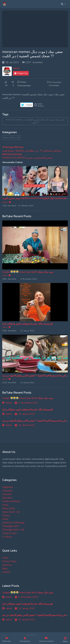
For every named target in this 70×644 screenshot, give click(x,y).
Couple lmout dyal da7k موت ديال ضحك (28, 272)
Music (5, 519)
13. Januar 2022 (25, 414)
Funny (5, 505)
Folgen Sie (21, 73)
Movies (6, 516)
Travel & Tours (10, 533)
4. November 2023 (27, 403)
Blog (5, 568)
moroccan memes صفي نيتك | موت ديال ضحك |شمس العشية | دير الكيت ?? (35, 121)
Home (5, 558)
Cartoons (7, 494)
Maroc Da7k (9, 508)
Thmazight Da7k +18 (13, 530)
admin (16, 68)
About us (7, 565)
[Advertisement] (35, 29)
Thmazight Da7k (11, 526)
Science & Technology (13, 523)
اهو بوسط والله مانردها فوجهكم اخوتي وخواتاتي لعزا (27, 324)
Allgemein (8, 487)
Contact (6, 572)
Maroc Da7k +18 (11, 138)
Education (7, 498)
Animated (7, 491)
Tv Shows (7, 537)
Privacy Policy (9, 561)
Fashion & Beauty (11, 501)
